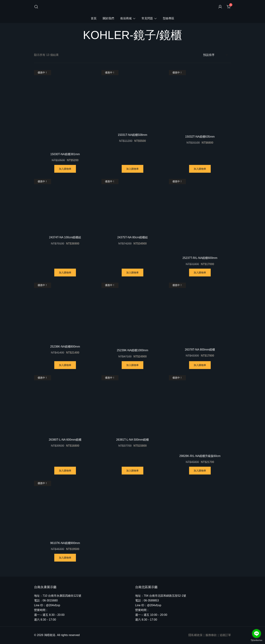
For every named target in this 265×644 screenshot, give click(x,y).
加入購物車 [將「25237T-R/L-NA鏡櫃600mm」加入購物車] (200, 273)
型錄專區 (169, 18)
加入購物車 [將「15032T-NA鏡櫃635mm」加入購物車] (200, 169)
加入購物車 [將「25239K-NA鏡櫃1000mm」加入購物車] (132, 365)
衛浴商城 (126, 18)
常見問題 (147, 18)
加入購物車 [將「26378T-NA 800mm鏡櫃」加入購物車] (200, 365)
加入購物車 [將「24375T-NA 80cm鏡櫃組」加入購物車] (132, 273)
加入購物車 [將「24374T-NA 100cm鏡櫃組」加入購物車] (65, 273)
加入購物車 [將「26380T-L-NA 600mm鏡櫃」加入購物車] (65, 471)
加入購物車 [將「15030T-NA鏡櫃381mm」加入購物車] (65, 169)
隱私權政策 (195, 635)
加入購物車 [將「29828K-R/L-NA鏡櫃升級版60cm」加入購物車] (200, 471)
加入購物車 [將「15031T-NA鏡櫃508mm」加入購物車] (132, 169)
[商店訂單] (215, 55)
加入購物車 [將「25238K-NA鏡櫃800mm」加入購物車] (65, 365)
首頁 (94, 18)
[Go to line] (256, 634)
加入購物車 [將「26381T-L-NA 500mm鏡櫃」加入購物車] (132, 471)
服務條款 (211, 635)
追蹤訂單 (225, 635)
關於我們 (108, 18)
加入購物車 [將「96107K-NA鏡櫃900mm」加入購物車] (65, 558)
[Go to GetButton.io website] (256, 640)
